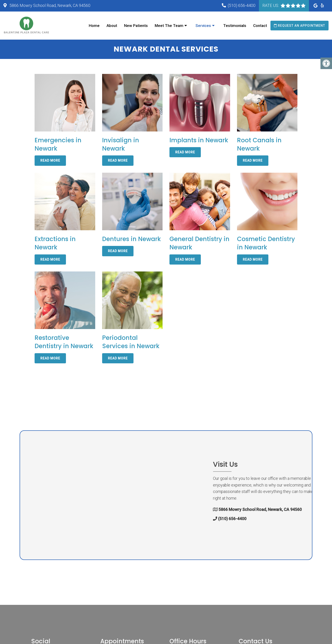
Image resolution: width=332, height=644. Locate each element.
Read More (50, 161)
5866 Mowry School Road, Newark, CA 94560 (49, 5)
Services (203, 26)
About (112, 26)
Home (94, 26)
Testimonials (235, 26)
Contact (260, 26)
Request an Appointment (299, 26)
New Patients (136, 26)
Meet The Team (169, 26)
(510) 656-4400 (242, 5)
